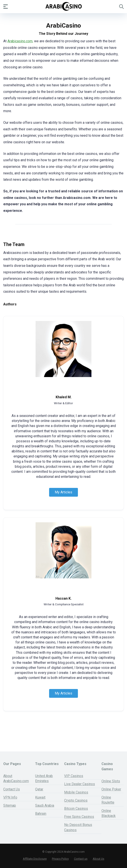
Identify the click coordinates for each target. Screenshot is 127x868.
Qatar (39, 789)
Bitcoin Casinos (76, 809)
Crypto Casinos (76, 800)
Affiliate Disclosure (35, 859)
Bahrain (41, 814)
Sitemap (10, 805)
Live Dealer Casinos (80, 784)
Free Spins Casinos (79, 817)
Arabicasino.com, (20, 41)
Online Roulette (108, 800)
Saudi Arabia (45, 805)
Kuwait (40, 797)
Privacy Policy (60, 859)
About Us (99, 859)
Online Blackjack (109, 813)
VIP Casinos (74, 776)
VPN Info (10, 797)
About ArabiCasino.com (16, 778)
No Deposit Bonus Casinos (78, 827)
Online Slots (111, 781)
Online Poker (111, 789)
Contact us (81, 859)
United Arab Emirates (44, 778)
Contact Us (12, 789)
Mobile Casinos (76, 792)
